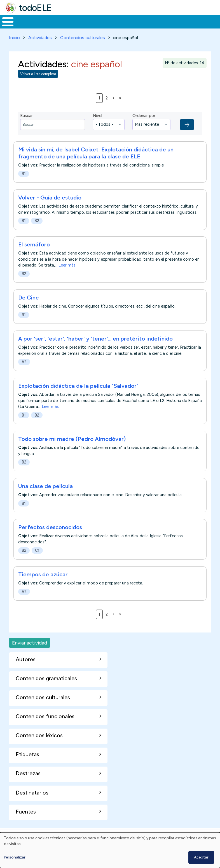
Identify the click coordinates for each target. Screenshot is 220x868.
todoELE (35, 8)
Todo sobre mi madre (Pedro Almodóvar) (72, 449)
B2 (37, 231)
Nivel (98, 126)
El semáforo (34, 255)
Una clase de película (45, 496)
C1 (37, 561)
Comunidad (189, 27)
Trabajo (96, 27)
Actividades (40, 48)
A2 (24, 372)
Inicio (5, 27)
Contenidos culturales (83, 48)
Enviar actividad (30, 653)
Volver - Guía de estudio (50, 208)
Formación (63, 27)
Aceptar (201, 857)
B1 (24, 184)
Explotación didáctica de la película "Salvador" (78, 396)
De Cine (29, 308)
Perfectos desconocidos (50, 538)
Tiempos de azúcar (43, 585)
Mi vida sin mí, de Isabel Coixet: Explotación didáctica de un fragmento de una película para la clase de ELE (96, 163)
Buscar (214, 21)
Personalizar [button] (15, 857)
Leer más (67, 276)
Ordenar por (144, 126)
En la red (122, 27)
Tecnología (152, 27)
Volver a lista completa (38, 84)
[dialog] (110, 850)
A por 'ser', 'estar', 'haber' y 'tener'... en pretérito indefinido (95, 349)
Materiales (27, 27)
